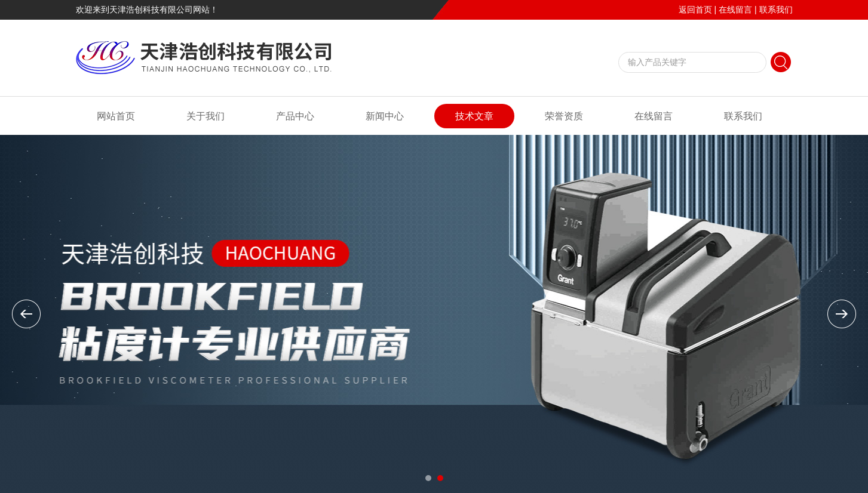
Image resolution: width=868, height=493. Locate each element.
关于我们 (206, 116)
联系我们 (776, 10)
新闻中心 (385, 116)
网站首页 (116, 116)
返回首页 (695, 10)
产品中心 (295, 116)
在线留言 (735, 10)
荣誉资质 (564, 116)
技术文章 (474, 116)
